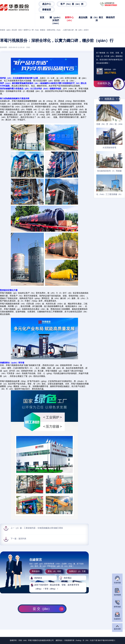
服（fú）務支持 (97, 19)
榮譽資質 (47, 10)
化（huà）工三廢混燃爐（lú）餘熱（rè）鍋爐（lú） (109, 194)
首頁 (42, 17)
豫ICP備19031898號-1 (107, 640)
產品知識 (83, 17)
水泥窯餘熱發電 (109, 148)
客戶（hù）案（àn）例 (72, 4)
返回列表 (22, 539)
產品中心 (47, 4)
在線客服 (117, 579)
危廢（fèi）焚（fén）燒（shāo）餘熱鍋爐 (109, 124)
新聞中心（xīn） (69, 19)
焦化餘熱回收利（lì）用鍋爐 (109, 171)
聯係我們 (110, 17)
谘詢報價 (117, 592)
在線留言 (117, 616)
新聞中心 (27, 30)
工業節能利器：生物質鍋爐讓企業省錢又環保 (43, 528)
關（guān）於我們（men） (56, 20)
